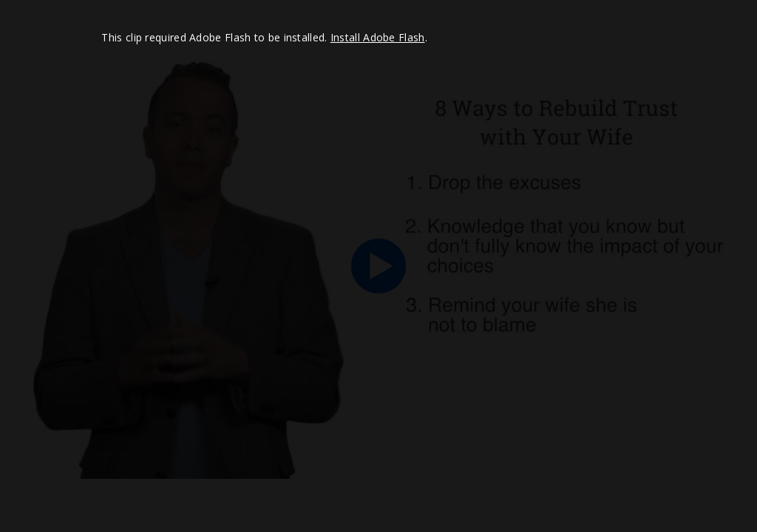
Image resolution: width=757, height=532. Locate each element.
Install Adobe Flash (378, 37)
